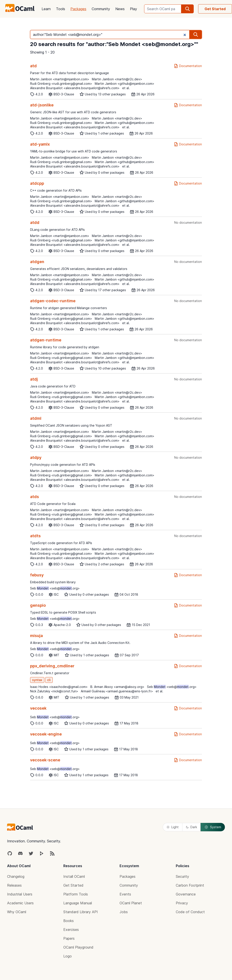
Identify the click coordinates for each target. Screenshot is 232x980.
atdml (36, 418)
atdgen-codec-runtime (53, 301)
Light (173, 827)
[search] (188, 9)
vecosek (38, 708)
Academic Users (20, 903)
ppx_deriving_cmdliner (52, 666)
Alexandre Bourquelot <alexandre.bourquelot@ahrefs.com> (75, 88)
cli (49, 680)
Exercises (71, 930)
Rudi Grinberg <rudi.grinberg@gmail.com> (61, 84)
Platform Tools (76, 894)
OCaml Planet (131, 903)
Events (125, 894)
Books (69, 921)
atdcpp (37, 183)
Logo (68, 956)
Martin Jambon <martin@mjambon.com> (60, 79)
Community (101, 9)
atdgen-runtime (46, 340)
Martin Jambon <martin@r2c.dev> (117, 79)
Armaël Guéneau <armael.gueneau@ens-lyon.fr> (117, 691)
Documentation (188, 66)
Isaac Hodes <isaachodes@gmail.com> (59, 687)
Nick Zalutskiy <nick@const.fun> (54, 691)
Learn (46, 9)
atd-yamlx (40, 144)
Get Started (215, 9)
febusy (37, 575)
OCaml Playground (78, 947)
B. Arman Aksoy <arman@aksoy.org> (117, 687)
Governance (186, 894)
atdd (35, 222)
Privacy (182, 903)
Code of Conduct (190, 912)
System (213, 827)
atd (33, 66)
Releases (14, 885)
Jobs (124, 912)
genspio (38, 605)
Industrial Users (20, 894)
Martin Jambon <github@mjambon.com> (125, 84)
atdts (35, 536)
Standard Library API (81, 912)
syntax (37, 680)
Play (133, 9)
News (120, 9)
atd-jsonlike (42, 105)
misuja (36, 636)
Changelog (16, 876)
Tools (61, 9)
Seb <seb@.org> (55, 588)
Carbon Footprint (190, 885)
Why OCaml (17, 912)
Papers (69, 938)
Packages (78, 9)
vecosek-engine (46, 734)
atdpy (36, 457)
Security (182, 876)
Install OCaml (74, 876)
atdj (34, 379)
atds (35, 497)
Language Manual (78, 903)
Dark (191, 827)
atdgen (37, 262)
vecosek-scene (45, 760)
